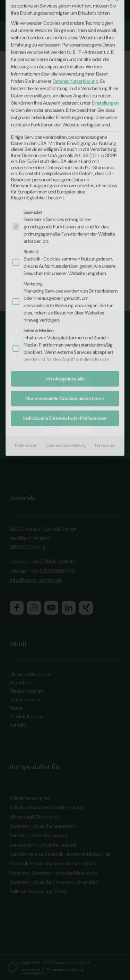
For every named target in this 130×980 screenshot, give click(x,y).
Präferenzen (26, 307)
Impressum (105, 307)
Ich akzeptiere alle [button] (65, 240)
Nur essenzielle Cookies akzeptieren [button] (65, 260)
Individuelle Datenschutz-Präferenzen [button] (65, 280)
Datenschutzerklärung (66, 307)
